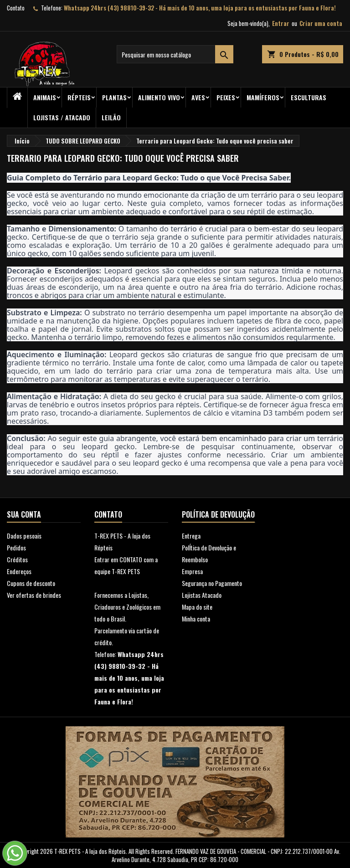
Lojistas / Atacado (62, 117)
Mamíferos (263, 97)
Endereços (19, 571)
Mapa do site (197, 607)
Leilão (111, 117)
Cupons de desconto (31, 583)
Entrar (281, 23)
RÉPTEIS (79, 97)
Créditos (17, 559)
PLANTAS (114, 97)
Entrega (191, 536)
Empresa (192, 571)
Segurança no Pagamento (212, 583)
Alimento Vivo (159, 97)
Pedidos (16, 547)
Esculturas (309, 97)
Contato (16, 8)
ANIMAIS (45, 97)
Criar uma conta (321, 23)
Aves (198, 97)
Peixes (226, 97)
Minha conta (196, 619)
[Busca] (175, 54)
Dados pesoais (24, 536)
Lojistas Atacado (202, 595)
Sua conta (24, 514)
